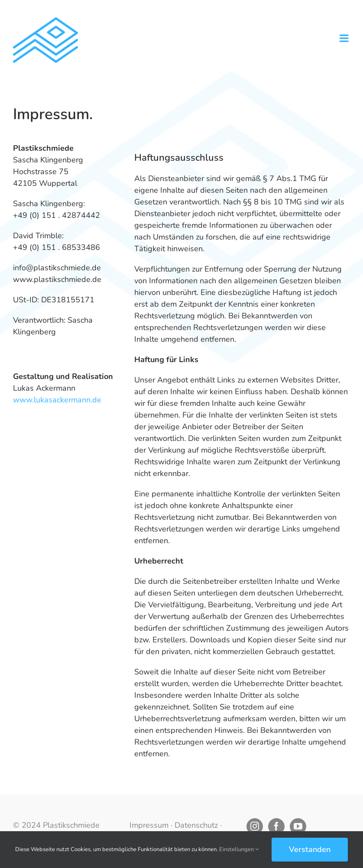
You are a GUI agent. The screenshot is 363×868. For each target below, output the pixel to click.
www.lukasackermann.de (57, 400)
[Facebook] (276, 826)
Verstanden (310, 849)
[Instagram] (255, 826)
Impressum (149, 825)
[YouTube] (298, 826)
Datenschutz (196, 825)
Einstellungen (239, 849)
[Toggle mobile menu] (345, 38)
